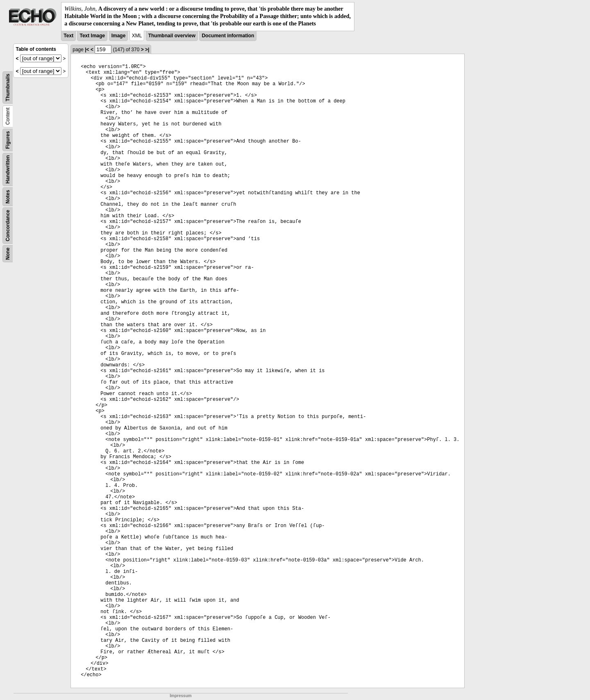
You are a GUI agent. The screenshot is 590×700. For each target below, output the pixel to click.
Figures (8, 140)
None (8, 254)
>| (147, 50)
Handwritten (8, 169)
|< (87, 50)
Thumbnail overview (172, 36)
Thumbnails (8, 87)
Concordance (8, 226)
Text (68, 36)
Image (119, 36)
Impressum (180, 696)
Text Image (92, 36)
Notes (8, 197)
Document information (228, 36)
